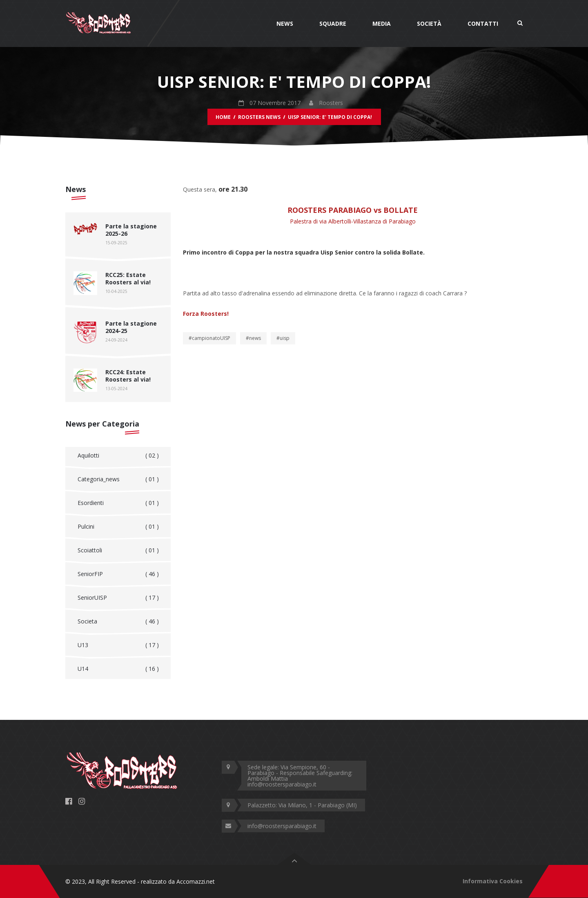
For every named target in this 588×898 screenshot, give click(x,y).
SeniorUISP (118, 598)
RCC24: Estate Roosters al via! (128, 376)
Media (382, 23)
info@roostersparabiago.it (282, 826)
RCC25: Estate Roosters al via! (128, 278)
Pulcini (118, 527)
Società (429, 23)
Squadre (333, 23)
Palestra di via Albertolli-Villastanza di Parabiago (353, 221)
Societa (118, 621)
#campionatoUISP (209, 338)
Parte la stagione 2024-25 (131, 327)
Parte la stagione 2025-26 (131, 230)
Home (223, 117)
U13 (118, 645)
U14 (118, 669)
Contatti (483, 23)
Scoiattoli (118, 550)
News (285, 23)
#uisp (283, 338)
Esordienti (118, 503)
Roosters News (259, 117)
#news (253, 338)
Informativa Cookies (493, 881)
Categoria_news (118, 479)
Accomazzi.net (196, 881)
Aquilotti (118, 456)
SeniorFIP (118, 574)
